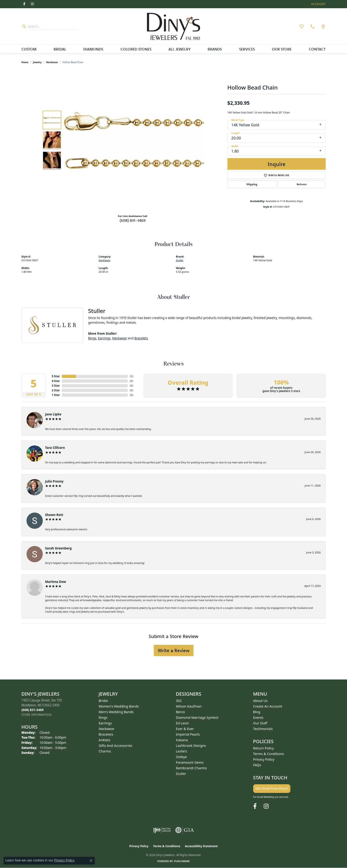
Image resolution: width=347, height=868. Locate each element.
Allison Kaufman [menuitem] (189, 706)
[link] (312, 26)
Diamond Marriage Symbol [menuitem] (197, 717)
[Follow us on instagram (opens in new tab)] (32, 4)
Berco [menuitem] (181, 712)
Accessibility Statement (201, 846)
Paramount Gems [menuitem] (190, 762)
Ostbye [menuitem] (181, 757)
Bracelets (141, 338)
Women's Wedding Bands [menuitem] (119, 706)
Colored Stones (136, 49)
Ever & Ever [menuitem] (185, 729)
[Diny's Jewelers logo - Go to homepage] (173, 26)
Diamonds (93, 49)
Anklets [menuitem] (105, 740)
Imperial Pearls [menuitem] (188, 734)
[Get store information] (37, 715)
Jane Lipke (53, 414)
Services (247, 49)
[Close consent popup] (91, 861)
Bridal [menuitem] (103, 701)
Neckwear (52, 62)
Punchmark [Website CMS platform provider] (182, 861)
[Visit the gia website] (185, 830)
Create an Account (268, 706)
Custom (29, 49)
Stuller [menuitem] (181, 774)
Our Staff (260, 723)
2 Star (56, 390)
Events (258, 717)
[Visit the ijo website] (162, 830)
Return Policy (264, 748)
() (131, 376)
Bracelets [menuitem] (106, 734)
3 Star (56, 386)
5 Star (56, 376)
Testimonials (263, 729)
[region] (134, 140)
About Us (260, 701)
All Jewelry (179, 49)
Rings (92, 338)
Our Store (282, 49)
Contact (317, 49)
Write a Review (174, 650)
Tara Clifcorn (55, 448)
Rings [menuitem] (103, 717)
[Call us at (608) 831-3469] (33, 710)
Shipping (252, 184)
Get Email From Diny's (272, 788)
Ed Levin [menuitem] (183, 723)
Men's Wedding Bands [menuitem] (116, 712)
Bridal (60, 49)
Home (25, 62)
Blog (257, 712)
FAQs (257, 765)
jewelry (37, 62)
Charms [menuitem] (105, 751)
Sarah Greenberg (58, 548)
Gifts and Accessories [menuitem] (116, 746)
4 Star (56, 381)
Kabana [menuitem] (182, 740)
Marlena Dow (56, 582)
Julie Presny (54, 481)
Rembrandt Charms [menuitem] (191, 768)
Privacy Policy (264, 759)
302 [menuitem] (179, 701)
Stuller (180, 260)
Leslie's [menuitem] (182, 751)
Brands (215, 49)
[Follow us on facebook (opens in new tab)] (24, 4)
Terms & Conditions (269, 754)
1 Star (56, 395)
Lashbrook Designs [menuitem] (191, 746)
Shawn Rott (54, 515)
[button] (318, 4)
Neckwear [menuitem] (107, 729)
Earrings (104, 338)
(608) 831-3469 (133, 220)
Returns (302, 184)
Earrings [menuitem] (105, 723)
